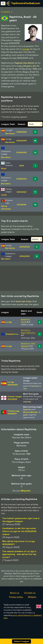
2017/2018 (21, 205)
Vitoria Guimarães (6, 208)
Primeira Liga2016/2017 (13, 415)
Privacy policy (16, 600)
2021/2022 (21, 192)
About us (15, 596)
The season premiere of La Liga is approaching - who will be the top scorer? (19, 557)
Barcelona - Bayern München (28, 335)
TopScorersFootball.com (26, 3)
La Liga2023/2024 (13, 387)
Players (6, 12)
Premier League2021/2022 (15, 401)
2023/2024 (21, 179)
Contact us (30, 596)
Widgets (32, 600)
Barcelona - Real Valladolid (28, 348)
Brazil (4, 168)
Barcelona (10, 134)
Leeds (4, 195)
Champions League (14, 337)
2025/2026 (21, 132)
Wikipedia (26, 494)
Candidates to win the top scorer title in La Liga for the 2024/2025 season (19, 535)
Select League (21, 641)
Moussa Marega (30, 415)
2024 (22, 166)
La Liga (26, 49)
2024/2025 (21, 141)
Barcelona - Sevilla (26, 324)
